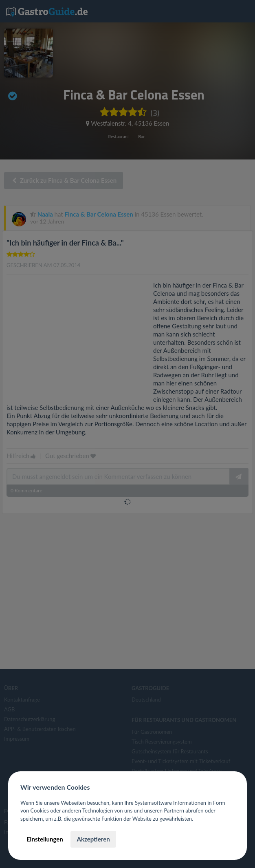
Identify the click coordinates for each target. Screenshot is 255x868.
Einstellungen (45, 839)
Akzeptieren (93, 839)
